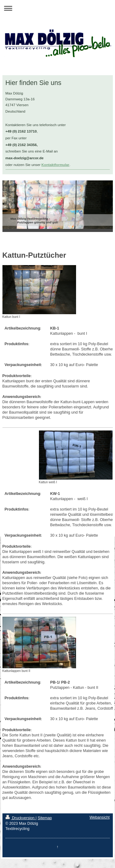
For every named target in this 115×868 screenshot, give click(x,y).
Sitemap (45, 818)
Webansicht (100, 817)
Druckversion (21, 818)
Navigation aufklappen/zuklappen (57, 8)
